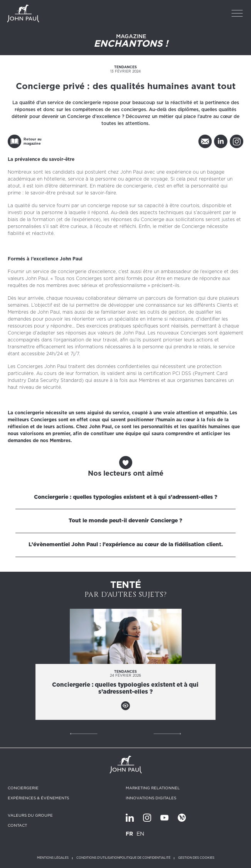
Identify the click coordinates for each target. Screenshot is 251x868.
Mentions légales (53, 858)
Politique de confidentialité (145, 858)
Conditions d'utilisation (98, 858)
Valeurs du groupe (30, 815)
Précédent (84, 734)
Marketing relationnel (153, 788)
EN (140, 834)
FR (129, 834)
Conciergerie (23, 788)
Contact (17, 825)
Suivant (167, 734)
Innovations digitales (151, 798)
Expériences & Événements (38, 798)
